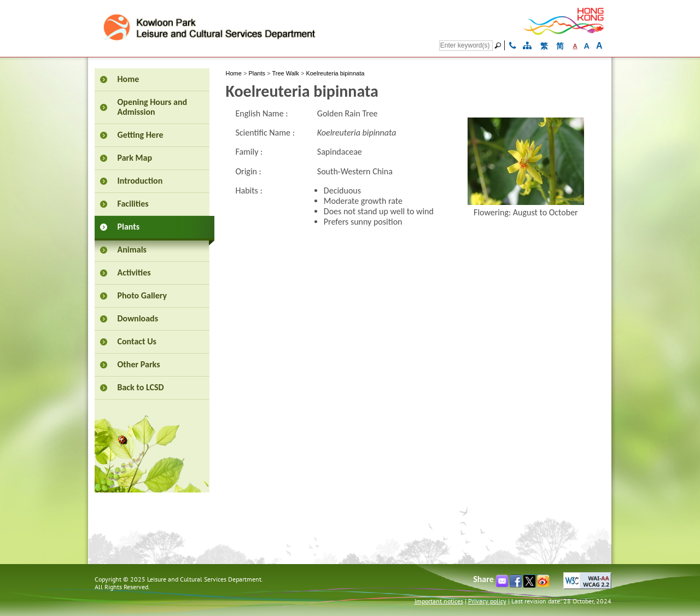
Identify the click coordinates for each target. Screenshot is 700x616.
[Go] (499, 45)
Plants (257, 73)
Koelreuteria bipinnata (335, 73)
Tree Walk (286, 73)
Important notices (439, 601)
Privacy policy (487, 601)
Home (234, 73)
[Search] (466, 46)
